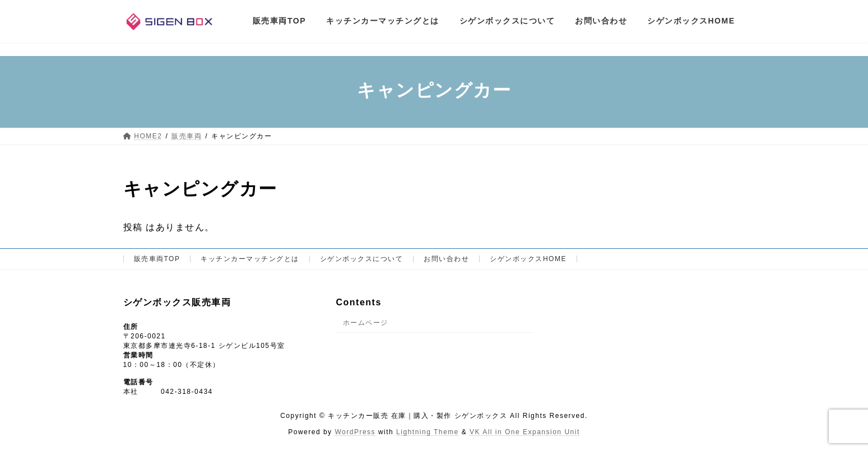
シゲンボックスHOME (528, 259)
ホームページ (366, 323)
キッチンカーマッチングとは (250, 259)
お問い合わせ (446, 259)
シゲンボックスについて (362, 259)
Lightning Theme (428, 432)
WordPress (355, 432)
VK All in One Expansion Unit (525, 432)
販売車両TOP (157, 259)
